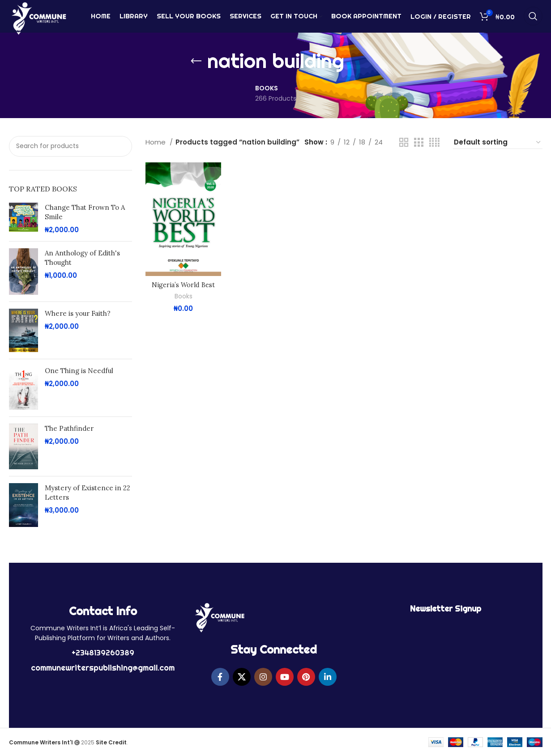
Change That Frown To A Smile (85, 212)
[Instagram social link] (263, 677)
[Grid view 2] (404, 142)
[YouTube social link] (285, 677)
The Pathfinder (69, 428)
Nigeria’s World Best (184, 285)
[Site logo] (38, 19)
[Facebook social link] (220, 677)
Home (156, 142)
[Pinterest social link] (306, 677)
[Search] (533, 20)
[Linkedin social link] (328, 677)
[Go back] (196, 61)
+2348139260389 (103, 653)
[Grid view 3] (419, 142)
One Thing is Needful (79, 371)
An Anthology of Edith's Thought (82, 258)
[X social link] (242, 677)
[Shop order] (498, 142)
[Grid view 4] (434, 142)
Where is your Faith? (78, 313)
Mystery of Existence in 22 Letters (88, 493)
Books (184, 296)
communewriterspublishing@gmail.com (103, 668)
